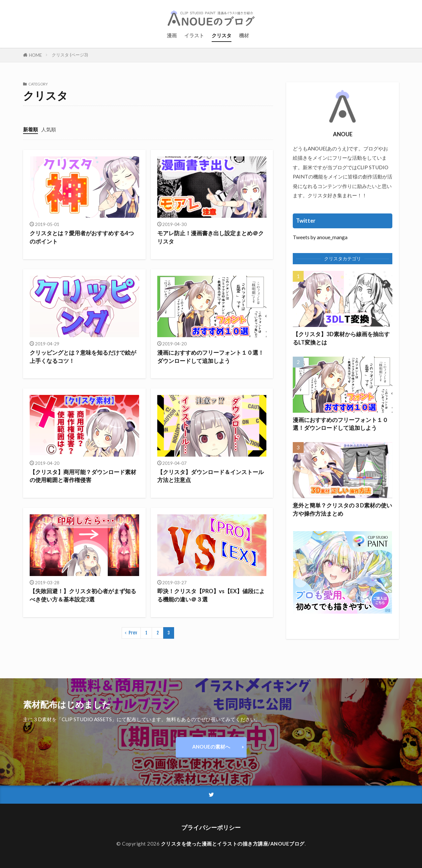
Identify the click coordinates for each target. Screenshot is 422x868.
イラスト (194, 35)
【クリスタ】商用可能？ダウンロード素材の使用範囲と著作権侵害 (83, 476)
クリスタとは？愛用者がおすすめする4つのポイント (82, 237)
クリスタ (222, 35)
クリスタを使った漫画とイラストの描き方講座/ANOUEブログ (233, 844)
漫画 (172, 35)
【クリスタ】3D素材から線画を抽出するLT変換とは (341, 338)
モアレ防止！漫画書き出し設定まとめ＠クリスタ (211, 237)
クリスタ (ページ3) (70, 55)
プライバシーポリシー (211, 828)
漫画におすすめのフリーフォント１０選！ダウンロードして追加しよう (211, 357)
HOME (35, 55)
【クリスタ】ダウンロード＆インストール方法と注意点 (211, 476)
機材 (244, 35)
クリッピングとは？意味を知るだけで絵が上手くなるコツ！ (83, 357)
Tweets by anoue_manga (320, 237)
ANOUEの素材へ (211, 747)
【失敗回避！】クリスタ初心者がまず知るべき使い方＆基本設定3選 (83, 595)
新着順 (30, 129)
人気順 (49, 129)
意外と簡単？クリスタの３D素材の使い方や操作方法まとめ (342, 510)
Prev (133, 633)
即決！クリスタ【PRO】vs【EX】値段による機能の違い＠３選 (211, 595)
